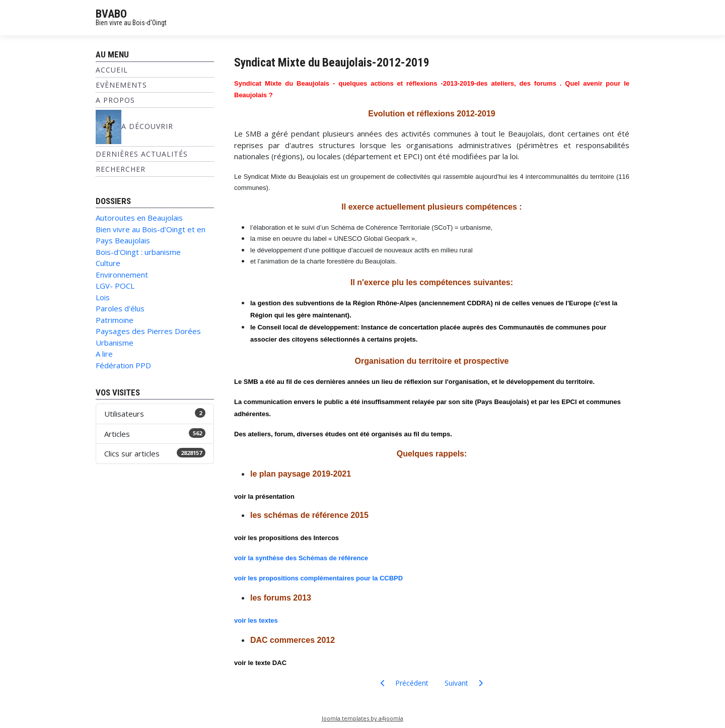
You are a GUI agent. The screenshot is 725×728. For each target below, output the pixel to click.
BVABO (111, 14)
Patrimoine (115, 320)
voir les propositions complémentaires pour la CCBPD (318, 578)
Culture (108, 263)
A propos (115, 100)
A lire (104, 354)
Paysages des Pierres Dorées (148, 331)
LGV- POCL (115, 286)
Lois (103, 297)
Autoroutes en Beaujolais (139, 218)
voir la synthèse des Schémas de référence (301, 558)
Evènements (121, 85)
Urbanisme (115, 343)
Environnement (122, 275)
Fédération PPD (123, 365)
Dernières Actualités (142, 154)
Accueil (112, 70)
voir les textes (256, 620)
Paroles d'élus (120, 308)
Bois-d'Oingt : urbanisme (138, 252)
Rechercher (121, 169)
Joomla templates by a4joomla (362, 718)
